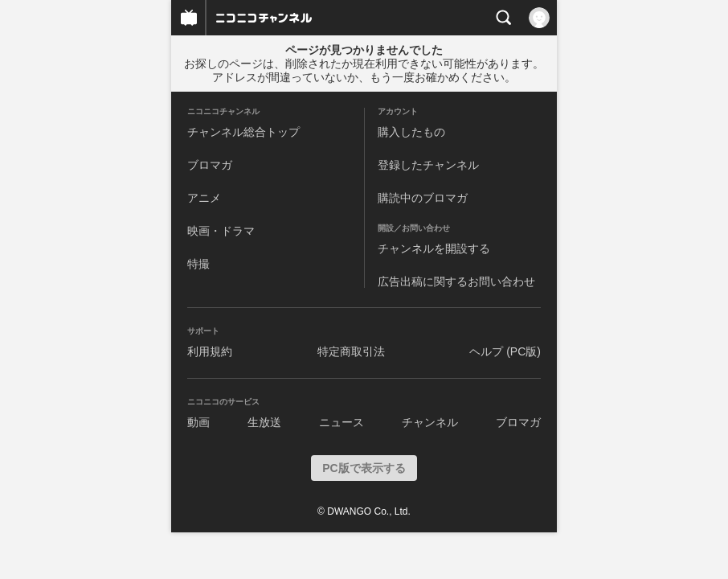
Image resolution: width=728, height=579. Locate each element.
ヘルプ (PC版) (505, 351)
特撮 (198, 264)
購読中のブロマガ (423, 198)
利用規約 (210, 351)
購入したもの (411, 132)
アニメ (204, 198)
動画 (198, 422)
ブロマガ (210, 165)
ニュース (342, 422)
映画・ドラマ (221, 231)
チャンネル (430, 422)
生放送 (264, 422)
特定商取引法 (351, 351)
